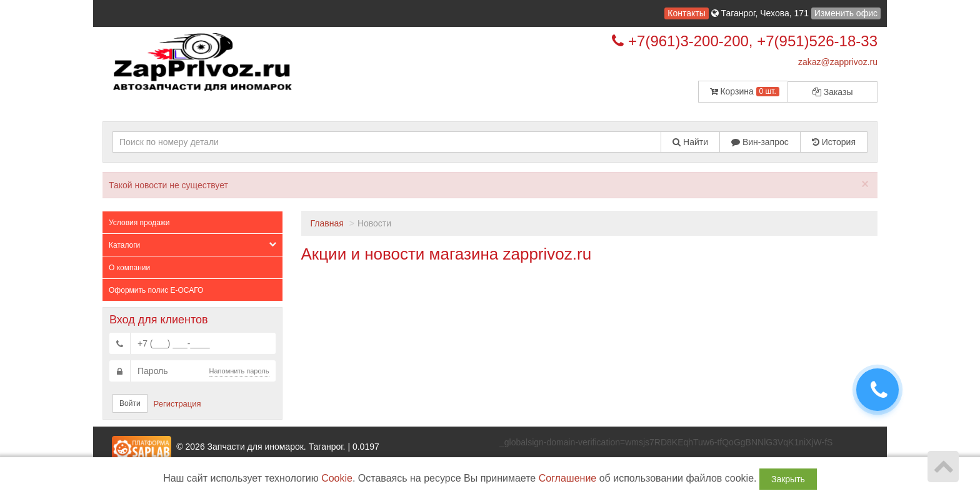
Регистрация (177, 404)
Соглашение (568, 478)
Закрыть (788, 479)
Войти (130, 403)
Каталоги (192, 245)
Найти (690, 142)
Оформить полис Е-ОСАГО (156, 290)
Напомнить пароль (239, 371)
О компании (129, 268)
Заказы (833, 92)
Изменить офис (846, 13)
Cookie (337, 478)
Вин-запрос (760, 142)
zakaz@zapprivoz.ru (838, 62)
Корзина (745, 91)
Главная (327, 223)
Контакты (686, 13)
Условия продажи (139, 223)
